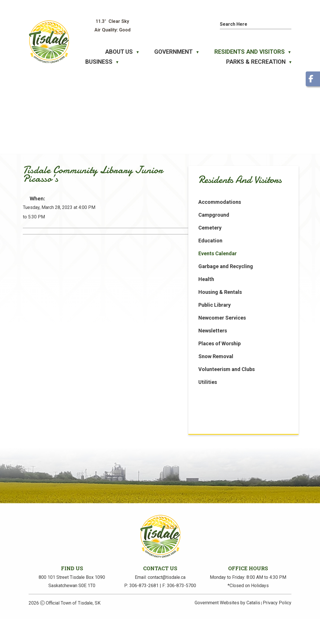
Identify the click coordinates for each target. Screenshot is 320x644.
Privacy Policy (277, 628)
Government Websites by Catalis (227, 628)
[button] (289, 23)
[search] (250, 24)
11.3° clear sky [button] (112, 21)
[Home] (89, 52)
